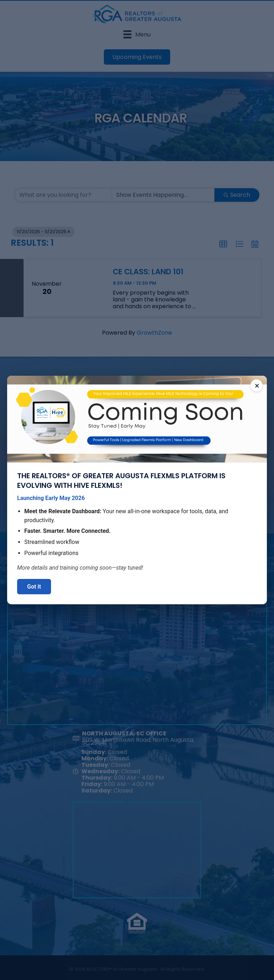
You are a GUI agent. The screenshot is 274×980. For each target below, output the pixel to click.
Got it (34, 587)
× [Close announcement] (257, 386)
